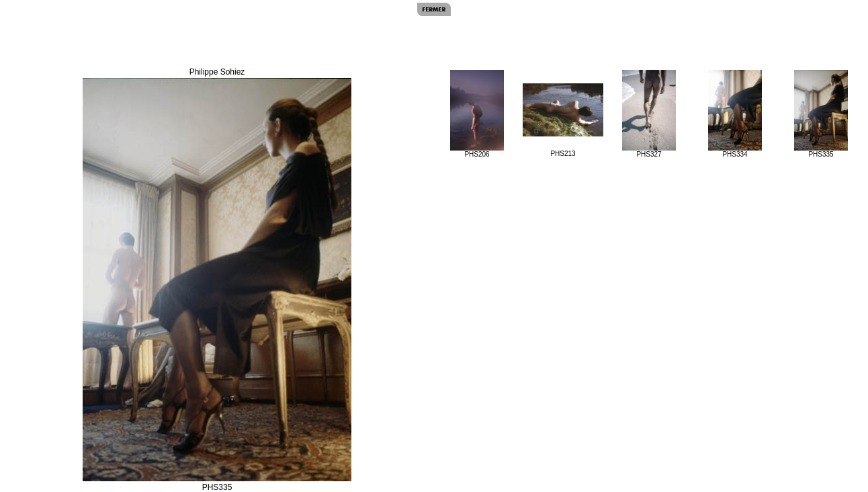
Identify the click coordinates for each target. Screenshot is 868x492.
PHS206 (477, 114)
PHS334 (735, 114)
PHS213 (563, 120)
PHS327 (649, 114)
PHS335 (821, 114)
